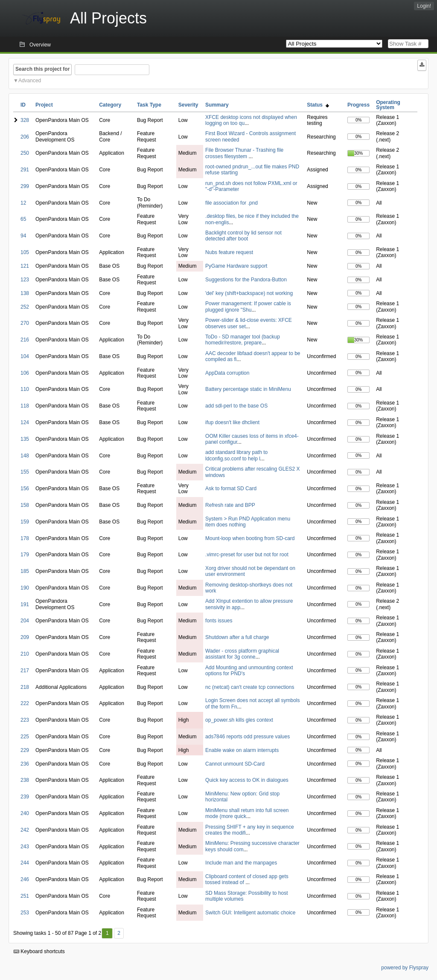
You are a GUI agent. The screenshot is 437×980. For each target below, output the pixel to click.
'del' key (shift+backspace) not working (249, 293)
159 (25, 522)
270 (25, 323)
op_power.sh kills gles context (239, 720)
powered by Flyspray (405, 968)
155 (25, 472)
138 (25, 293)
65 (23, 219)
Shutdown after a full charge (237, 637)
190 (25, 588)
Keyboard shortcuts (39, 951)
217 (25, 671)
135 (25, 439)
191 (25, 604)
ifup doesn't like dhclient (232, 422)
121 (25, 266)
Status (318, 105)
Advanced (30, 81)
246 (25, 879)
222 (25, 703)
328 (25, 120)
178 (25, 538)
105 (25, 252)
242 (25, 830)
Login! (424, 6)
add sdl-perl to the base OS (236, 406)
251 (25, 896)
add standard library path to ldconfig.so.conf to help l (236, 455)
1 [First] (107, 933)
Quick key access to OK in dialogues (247, 780)
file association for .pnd (232, 203)
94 (23, 236)
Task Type (149, 105)
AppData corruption (227, 373)
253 (25, 913)
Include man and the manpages (241, 863)
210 (25, 654)
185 (25, 571)
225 (25, 737)
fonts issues (219, 621)
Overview (40, 45)
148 (25, 456)
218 (25, 687)
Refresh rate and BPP (230, 505)
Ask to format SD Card (231, 489)
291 (25, 170)
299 (25, 186)
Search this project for (42, 69)
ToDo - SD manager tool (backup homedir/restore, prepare (243, 340)
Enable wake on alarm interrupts (242, 750)
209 (25, 637)
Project (44, 105)
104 (25, 356)
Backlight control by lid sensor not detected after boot (243, 236)
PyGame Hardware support (236, 266)
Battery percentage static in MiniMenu (248, 389)
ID (23, 105)
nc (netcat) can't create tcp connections (250, 687)
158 (25, 505)
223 (25, 720)
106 (25, 373)
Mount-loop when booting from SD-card (250, 538)
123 (25, 280)
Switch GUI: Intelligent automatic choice (250, 913)
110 (25, 389)
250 (25, 153)
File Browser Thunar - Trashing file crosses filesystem (244, 153)
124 (25, 422)
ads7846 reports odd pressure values (248, 737)
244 (25, 863)
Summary (217, 105)
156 (25, 489)
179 (25, 555)
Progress (358, 105)
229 (25, 750)
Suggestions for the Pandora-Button (246, 280)
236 (25, 764)
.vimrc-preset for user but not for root (247, 555)
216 (25, 340)
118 (25, 406)
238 (25, 780)
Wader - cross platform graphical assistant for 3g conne (242, 654)
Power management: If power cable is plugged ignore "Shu (248, 306)
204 (25, 621)
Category (110, 105)
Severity (188, 105)
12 (23, 203)
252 (25, 307)
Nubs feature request (229, 252)
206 (25, 137)
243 (25, 847)
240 (25, 813)
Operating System (388, 105)
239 (25, 797)
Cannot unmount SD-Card (235, 764)
